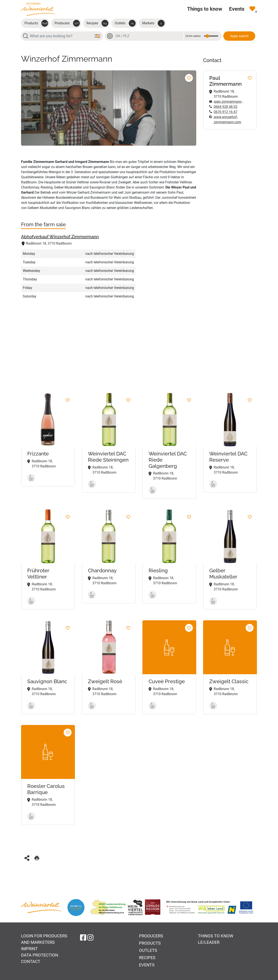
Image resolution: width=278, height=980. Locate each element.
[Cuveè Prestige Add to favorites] (189, 628)
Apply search (239, 36)
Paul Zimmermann (225, 81)
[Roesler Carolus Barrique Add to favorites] (68, 733)
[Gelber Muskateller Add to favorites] (250, 517)
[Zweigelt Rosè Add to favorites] (128, 628)
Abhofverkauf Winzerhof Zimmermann (60, 237)
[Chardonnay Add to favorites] (128, 517)
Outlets (125, 23)
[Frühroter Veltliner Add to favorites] (68, 517)
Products (36, 23)
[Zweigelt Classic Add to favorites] (250, 628)
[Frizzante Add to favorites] (68, 400)
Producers (67, 23)
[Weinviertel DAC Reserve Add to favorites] (250, 400)
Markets (153, 23)
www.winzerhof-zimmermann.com (227, 120)
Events (147, 965)
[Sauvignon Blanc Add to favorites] (68, 628)
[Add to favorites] (189, 78)
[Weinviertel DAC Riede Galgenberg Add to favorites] (189, 400)
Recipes (97, 23)
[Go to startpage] (38, 9)
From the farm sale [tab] (43, 224)
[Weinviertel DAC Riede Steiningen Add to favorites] (128, 400)
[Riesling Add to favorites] (189, 517)
